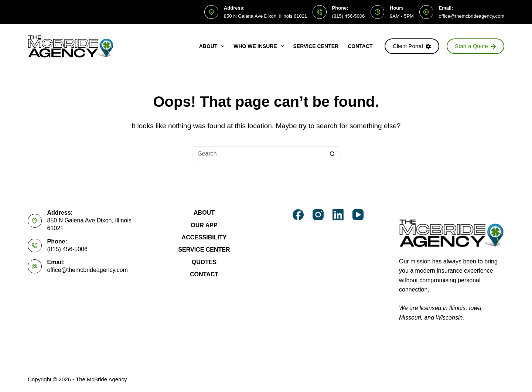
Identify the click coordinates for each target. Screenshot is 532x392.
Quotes (204, 262)
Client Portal (412, 46)
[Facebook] (298, 215)
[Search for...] (259, 154)
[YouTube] (358, 215)
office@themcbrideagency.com (472, 16)
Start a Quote (475, 46)
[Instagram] (318, 215)
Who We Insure (260, 46)
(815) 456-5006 (349, 16)
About (213, 46)
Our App (204, 225)
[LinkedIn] (338, 215)
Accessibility (204, 237)
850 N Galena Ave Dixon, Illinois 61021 (265, 16)
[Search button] (332, 154)
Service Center (316, 46)
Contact (360, 46)
